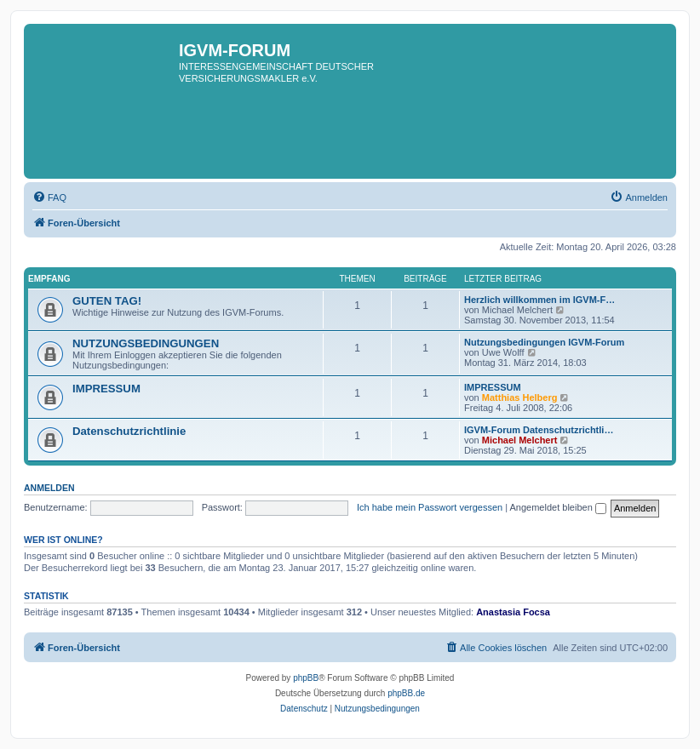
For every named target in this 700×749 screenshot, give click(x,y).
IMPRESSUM (106, 389)
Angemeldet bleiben (558, 507)
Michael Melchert (520, 440)
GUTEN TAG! (107, 301)
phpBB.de (406, 693)
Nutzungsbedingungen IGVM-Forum (544, 342)
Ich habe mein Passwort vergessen (430, 507)
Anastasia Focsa (513, 612)
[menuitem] (49, 197)
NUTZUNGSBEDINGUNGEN (146, 343)
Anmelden (49, 488)
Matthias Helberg (520, 397)
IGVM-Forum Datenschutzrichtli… (539, 430)
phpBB (306, 678)
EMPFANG (49, 279)
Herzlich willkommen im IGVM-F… (539, 300)
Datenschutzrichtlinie (129, 431)
